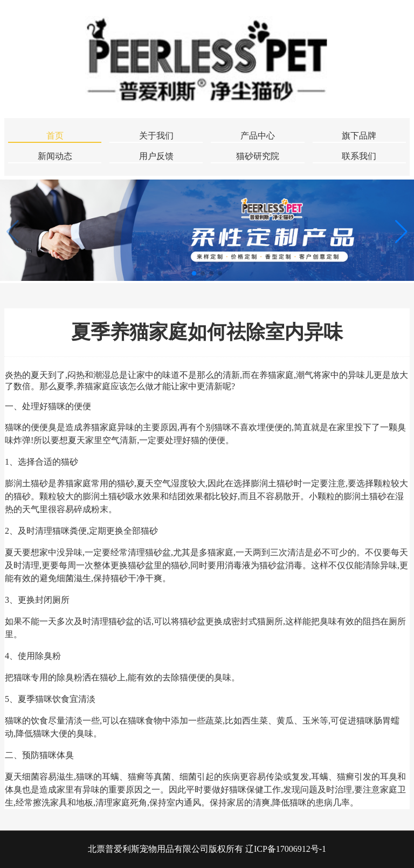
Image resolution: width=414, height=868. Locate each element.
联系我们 (359, 156)
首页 (55, 136)
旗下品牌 (359, 136)
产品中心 (258, 136)
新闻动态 (55, 156)
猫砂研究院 (258, 156)
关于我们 (156, 136)
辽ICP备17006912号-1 (286, 849)
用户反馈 (156, 156)
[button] (401, 231)
